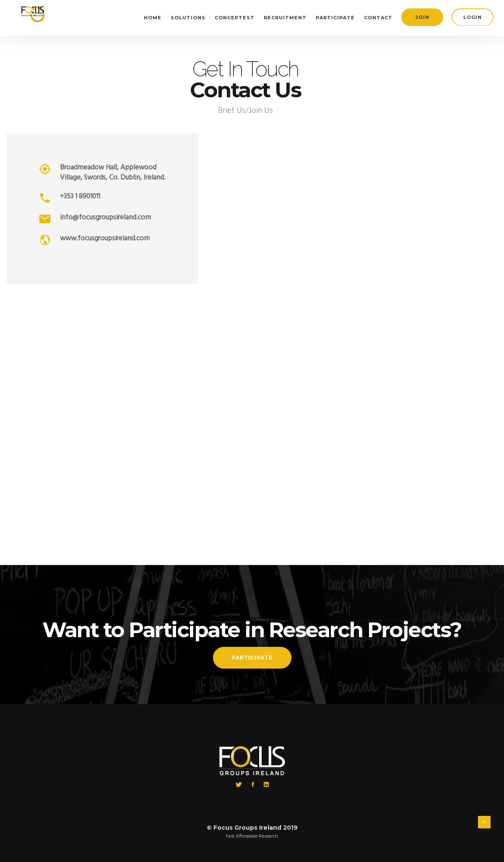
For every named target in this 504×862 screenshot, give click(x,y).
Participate (335, 18)
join (422, 17)
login (473, 17)
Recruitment (285, 18)
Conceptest (235, 18)
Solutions (188, 18)
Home (153, 18)
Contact (378, 18)
